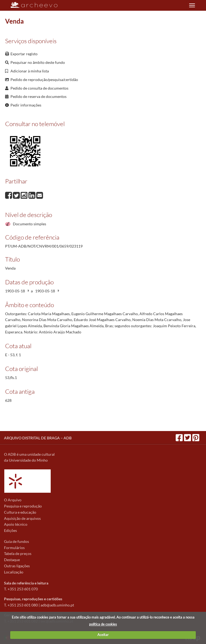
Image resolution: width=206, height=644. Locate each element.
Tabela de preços (18, 553)
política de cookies (103, 624)
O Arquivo (13, 500)
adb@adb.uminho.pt (57, 605)
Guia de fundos (16, 541)
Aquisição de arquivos (22, 518)
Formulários (14, 548)
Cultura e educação (20, 512)
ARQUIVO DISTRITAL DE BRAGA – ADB (38, 438)
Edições (10, 530)
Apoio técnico (16, 524)
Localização (14, 572)
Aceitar (103, 635)
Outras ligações (17, 566)
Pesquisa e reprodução (23, 506)
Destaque (12, 560)
